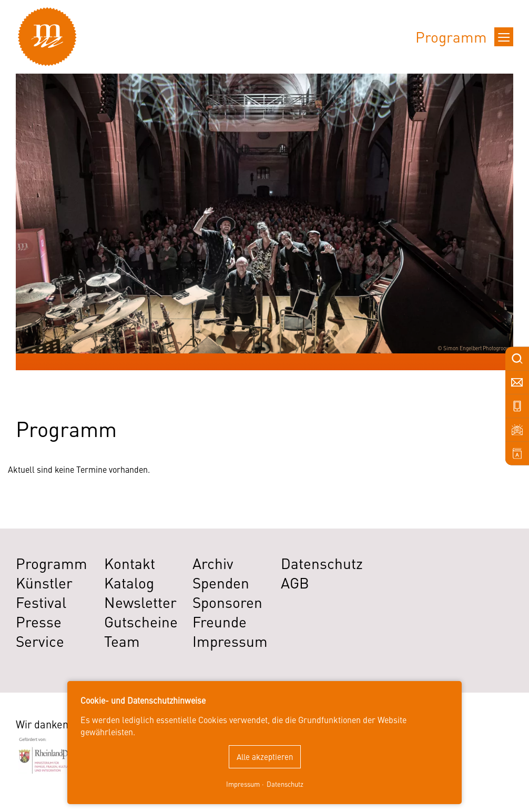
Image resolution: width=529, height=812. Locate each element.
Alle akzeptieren (265, 757)
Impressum (243, 784)
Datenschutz (285, 784)
